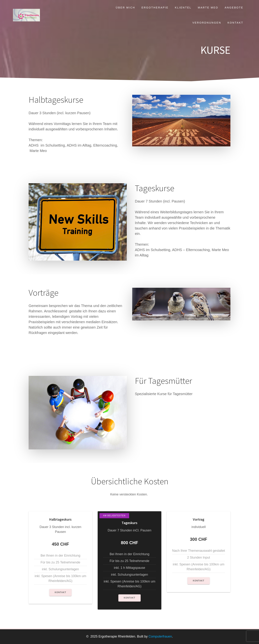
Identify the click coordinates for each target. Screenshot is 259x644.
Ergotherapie (155, 8)
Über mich (126, 8)
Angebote (234, 8)
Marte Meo (208, 8)
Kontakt (235, 23)
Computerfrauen (160, 636)
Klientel (183, 8)
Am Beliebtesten (114, 516)
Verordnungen (207, 23)
